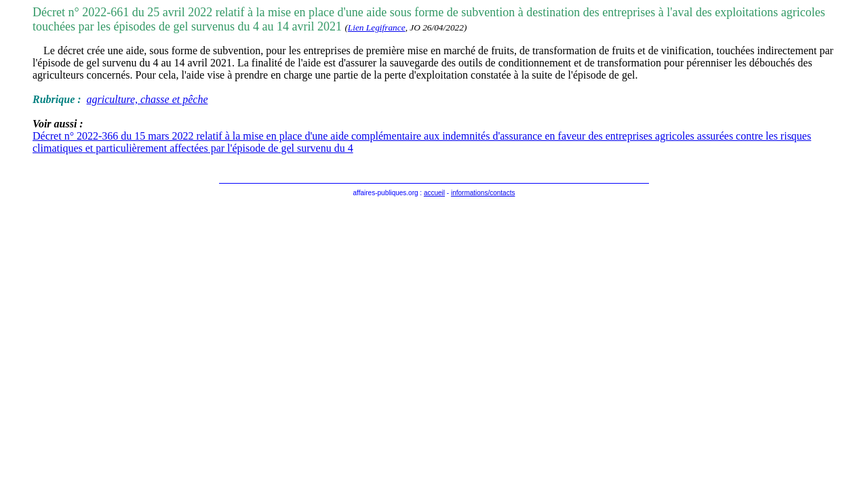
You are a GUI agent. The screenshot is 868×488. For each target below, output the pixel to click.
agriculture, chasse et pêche (147, 99)
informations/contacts (483, 193)
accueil (434, 193)
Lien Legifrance (377, 27)
